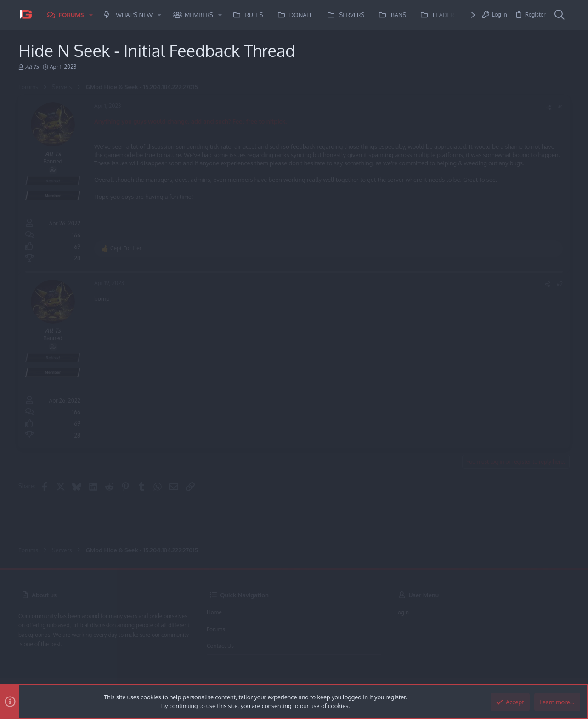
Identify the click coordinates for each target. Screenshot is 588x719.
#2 (560, 284)
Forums (216, 629)
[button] (91, 15)
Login (402, 612)
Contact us (220, 646)
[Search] (560, 15)
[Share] (549, 108)
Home (214, 612)
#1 (560, 107)
